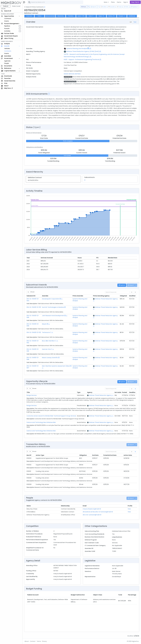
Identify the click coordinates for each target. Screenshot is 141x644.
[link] (135, 389)
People (7, 63)
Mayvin (44, 324)
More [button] (106, 2)
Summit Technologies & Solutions (53, 307)
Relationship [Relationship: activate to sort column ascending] (65, 506)
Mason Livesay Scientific (50, 358)
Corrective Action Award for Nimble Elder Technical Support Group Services (51, 416)
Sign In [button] (126, 2)
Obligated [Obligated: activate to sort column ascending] (123, 296)
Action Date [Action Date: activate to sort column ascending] (128, 455)
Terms (39, 641)
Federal (6, 6)
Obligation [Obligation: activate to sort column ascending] (83, 455)
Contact (33, 641)
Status (40, 16)
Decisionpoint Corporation (51, 299)
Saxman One (46, 349)
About (27, 641)
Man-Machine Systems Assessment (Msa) (56, 366)
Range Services (32, 395)
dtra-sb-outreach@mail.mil (92, 515)
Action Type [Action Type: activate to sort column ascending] (40, 455)
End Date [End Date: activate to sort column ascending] (95, 455)
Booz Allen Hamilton (48, 341)
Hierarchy (61, 16)
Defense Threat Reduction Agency (106, 299)
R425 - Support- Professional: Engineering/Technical (81, 60)
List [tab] (131, 22)
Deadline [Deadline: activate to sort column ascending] (132, 392)
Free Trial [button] (135, 2)
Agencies (7, 61)
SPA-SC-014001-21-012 (34, 332)
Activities (7, 31)
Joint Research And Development (53, 316)
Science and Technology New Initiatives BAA (41, 422)
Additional (132, 16)
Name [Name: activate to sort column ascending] (29, 506)
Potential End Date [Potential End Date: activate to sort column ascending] (110, 455)
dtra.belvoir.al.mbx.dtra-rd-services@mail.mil (98, 512)
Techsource (46, 332)
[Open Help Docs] (45, 7)
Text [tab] (135, 22)
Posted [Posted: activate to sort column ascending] (124, 392)
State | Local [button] (16, 6)
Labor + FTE (81, 16)
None (66, 68)
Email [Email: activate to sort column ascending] (85, 506)
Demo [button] (119, 2)
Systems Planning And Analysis (77, 49)
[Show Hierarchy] (90, 48)
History (112, 16)
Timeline (71, 16)
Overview (29, 16)
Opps (101, 16)
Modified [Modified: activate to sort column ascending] (132, 296)
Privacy (44, 641)
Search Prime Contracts (34, 7)
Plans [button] (113, 2)
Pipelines (7, 26)
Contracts (8, 19)
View (129, 509)
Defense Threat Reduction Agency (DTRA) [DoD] (83, 51)
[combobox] (55, 2)
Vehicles (7, 49)
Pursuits (7, 28)
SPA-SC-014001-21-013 (34, 307)
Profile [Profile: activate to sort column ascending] (130, 506)
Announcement (50, 16)
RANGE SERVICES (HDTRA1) (72, 74)
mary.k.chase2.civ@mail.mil (92, 509)
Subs (91, 16)
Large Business (117, 537)
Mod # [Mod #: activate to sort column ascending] (29, 455)
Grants (7, 21)
